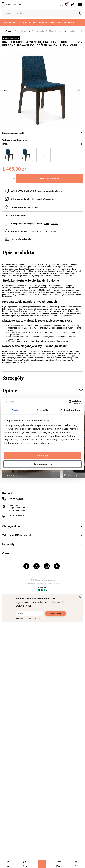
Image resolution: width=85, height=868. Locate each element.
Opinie (10, 390)
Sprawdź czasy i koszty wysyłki (51, 191)
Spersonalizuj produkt (42, 133)
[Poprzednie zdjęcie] (6, 90)
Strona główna (21, 31)
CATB (42, 144)
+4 (44, 155)
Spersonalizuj (43, 464)
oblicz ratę (26, 239)
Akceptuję (42, 455)
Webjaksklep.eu (48, 580)
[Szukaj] (79, 13)
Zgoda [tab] (15, 410)
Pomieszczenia (38, 31)
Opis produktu (18, 252)
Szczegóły (13, 378)
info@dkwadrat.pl (17, 516)
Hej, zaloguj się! (61, 4)
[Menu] (42, 864)
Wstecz (7, 31)
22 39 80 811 (37, 231)
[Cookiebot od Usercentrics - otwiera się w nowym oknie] (69, 402)
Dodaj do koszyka (50, 179)
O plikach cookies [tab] (70, 410)
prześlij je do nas (51, 224)
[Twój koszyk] (72, 4)
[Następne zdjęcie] (79, 90)
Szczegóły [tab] (42, 410)
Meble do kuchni (56, 31)
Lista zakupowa (68, 3)
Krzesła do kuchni (75, 31)
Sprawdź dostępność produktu (25, 207)
